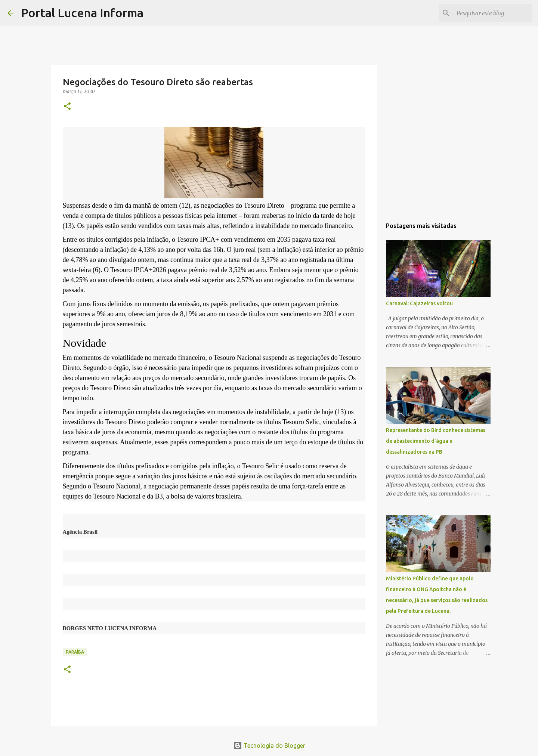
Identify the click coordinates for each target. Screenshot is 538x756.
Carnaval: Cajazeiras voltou (419, 303)
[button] (67, 107)
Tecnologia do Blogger (269, 746)
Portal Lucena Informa (82, 13)
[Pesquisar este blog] (493, 13)
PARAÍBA (75, 652)
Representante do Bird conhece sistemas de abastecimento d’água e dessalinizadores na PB (436, 441)
